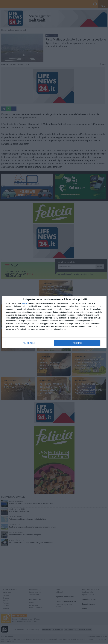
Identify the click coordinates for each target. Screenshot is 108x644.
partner (25, 303)
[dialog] (54, 322)
